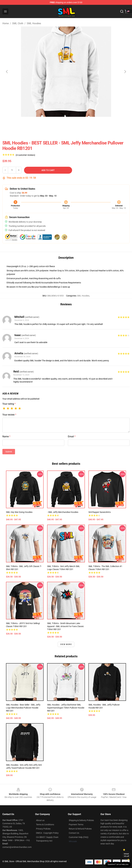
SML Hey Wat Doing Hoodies (19, 512)
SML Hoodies (34, 23)
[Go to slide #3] (82, 123)
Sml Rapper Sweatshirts (100, 512)
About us (40, 820)
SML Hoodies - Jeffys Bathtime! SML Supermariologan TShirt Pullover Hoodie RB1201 (66, 708)
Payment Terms (76, 825)
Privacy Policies (43, 829)
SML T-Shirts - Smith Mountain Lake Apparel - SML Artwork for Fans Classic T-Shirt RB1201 (65, 626)
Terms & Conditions (45, 825)
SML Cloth (18, 23)
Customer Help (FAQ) (79, 837)
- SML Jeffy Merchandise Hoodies (63, 512)
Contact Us (74, 833)
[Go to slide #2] (66, 123)
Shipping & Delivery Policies (81, 820)
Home (6, 23)
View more (66, 644)
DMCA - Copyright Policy (47, 833)
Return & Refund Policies (80, 829)
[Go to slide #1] (50, 123)
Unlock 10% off (126, 855)
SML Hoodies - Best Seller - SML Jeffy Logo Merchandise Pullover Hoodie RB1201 (23, 708)
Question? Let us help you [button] (118, 864)
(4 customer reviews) (25, 155)
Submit (9, 452)
